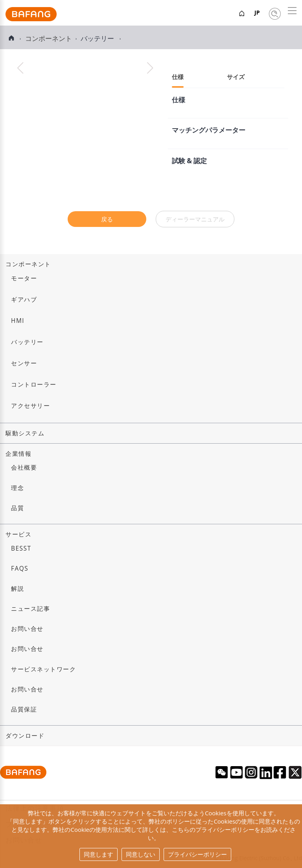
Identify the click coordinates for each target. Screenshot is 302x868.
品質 (17, 508)
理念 (17, 488)
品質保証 (24, 709)
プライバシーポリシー (197, 854)
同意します (99, 854)
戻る (107, 219)
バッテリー (98, 38)
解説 (17, 589)
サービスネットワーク (43, 669)
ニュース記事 (30, 609)
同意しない (141, 854)
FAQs (20, 569)
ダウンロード (25, 736)
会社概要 (24, 467)
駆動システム (25, 433)
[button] (150, 68)
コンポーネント (28, 264)
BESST (21, 548)
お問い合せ (27, 629)
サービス (18, 534)
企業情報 (18, 454)
